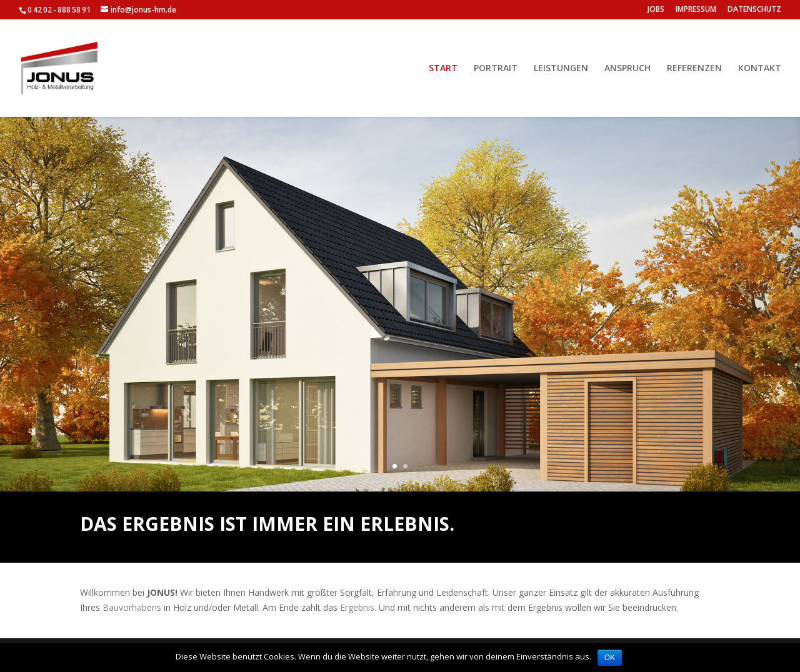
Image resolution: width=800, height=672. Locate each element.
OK (610, 658)
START (443, 69)
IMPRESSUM (696, 10)
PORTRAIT (496, 69)
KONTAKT (760, 69)
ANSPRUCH (627, 69)
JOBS (656, 10)
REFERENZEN (694, 69)
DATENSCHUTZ (754, 10)
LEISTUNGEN (561, 69)
